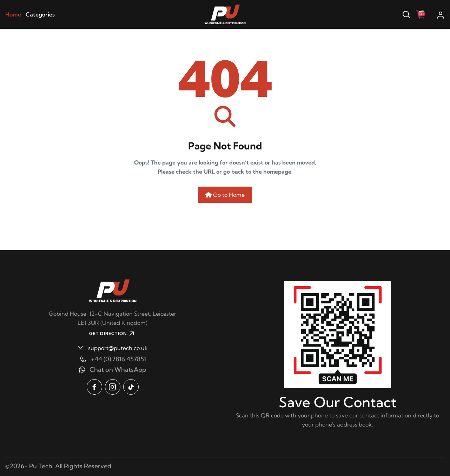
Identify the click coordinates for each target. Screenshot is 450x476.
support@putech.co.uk (118, 348)
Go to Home (225, 195)
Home (13, 14)
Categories (40, 14)
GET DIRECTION (113, 334)
